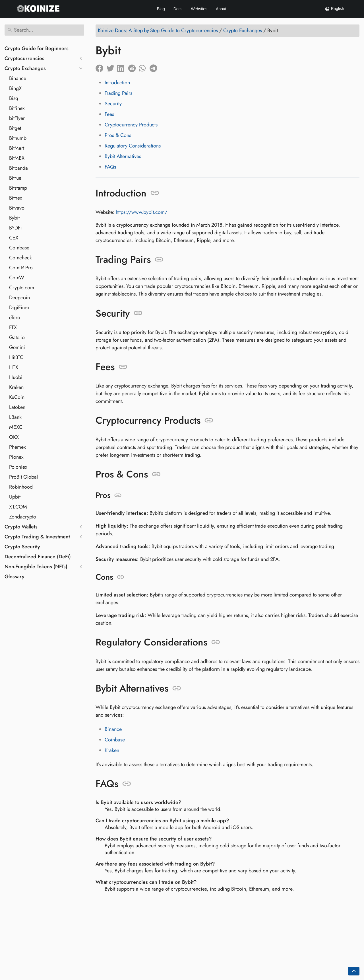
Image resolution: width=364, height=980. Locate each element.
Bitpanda (18, 168)
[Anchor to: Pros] (118, 495)
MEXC (16, 427)
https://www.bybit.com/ (141, 212)
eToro (15, 317)
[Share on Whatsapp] (144, 67)
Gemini (17, 347)
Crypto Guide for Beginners (37, 48)
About (221, 9)
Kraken (16, 387)
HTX (14, 367)
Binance (18, 78)
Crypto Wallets (21, 527)
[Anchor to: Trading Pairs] (159, 260)
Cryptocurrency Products (131, 125)
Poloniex (18, 467)
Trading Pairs (118, 93)
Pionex (16, 457)
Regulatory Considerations (133, 146)
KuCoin (17, 397)
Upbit (15, 497)
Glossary (15, 577)
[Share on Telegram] (155, 67)
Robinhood (21, 487)
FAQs (110, 167)
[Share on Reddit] (133, 67)
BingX (15, 88)
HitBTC (16, 357)
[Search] (44, 30)
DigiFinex (19, 307)
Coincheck (20, 258)
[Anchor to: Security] (138, 313)
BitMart (17, 148)
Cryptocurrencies (24, 58)
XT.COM (18, 507)
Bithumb (18, 138)
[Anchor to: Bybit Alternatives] (177, 688)
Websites (199, 9)
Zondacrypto (23, 517)
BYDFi (15, 228)
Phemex (17, 447)
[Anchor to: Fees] (123, 367)
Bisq (14, 98)
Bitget (15, 128)
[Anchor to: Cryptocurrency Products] (209, 421)
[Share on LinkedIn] (123, 67)
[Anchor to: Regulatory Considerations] (216, 642)
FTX (13, 327)
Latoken (17, 407)
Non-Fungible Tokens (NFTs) (36, 567)
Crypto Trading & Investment (37, 537)
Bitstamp (18, 188)
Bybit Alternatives (123, 156)
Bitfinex (17, 108)
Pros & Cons (118, 135)
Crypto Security (22, 547)
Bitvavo (17, 208)
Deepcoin (19, 298)
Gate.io (17, 337)
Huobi (16, 377)
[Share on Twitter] (112, 67)
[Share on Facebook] (101, 67)
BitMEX (17, 158)
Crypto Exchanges (25, 68)
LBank (15, 417)
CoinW (17, 278)
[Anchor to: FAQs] (127, 784)
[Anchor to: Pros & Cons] (156, 474)
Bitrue (15, 178)
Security (113, 104)
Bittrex (16, 198)
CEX (14, 238)
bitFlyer (17, 118)
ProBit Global (23, 477)
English (334, 9)
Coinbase (19, 248)
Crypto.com (22, 288)
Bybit (14, 218)
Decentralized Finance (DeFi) (38, 557)
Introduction (117, 83)
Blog (161, 9)
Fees (109, 114)
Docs (178, 9)
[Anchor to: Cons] (120, 577)
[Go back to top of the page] (354, 971)
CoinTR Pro (21, 268)
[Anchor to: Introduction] (155, 193)
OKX (14, 437)
